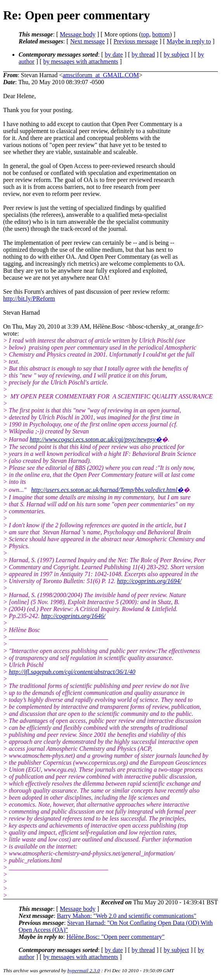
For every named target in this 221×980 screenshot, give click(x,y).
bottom (161, 34)
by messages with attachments (81, 61)
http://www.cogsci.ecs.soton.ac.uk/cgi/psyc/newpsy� (96, 439)
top (145, 34)
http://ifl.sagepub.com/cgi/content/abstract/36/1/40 (72, 672)
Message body (78, 34)
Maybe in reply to (189, 41)
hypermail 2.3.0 (84, 970)
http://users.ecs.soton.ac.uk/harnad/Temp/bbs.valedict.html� (107, 490)
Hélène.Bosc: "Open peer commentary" (116, 937)
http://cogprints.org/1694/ (149, 581)
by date (114, 55)
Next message (87, 41)
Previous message (136, 41)
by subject (176, 55)
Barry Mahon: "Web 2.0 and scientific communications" (127, 916)
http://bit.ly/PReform (29, 299)
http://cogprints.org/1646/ (73, 616)
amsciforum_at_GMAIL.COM (101, 75)
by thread (143, 55)
